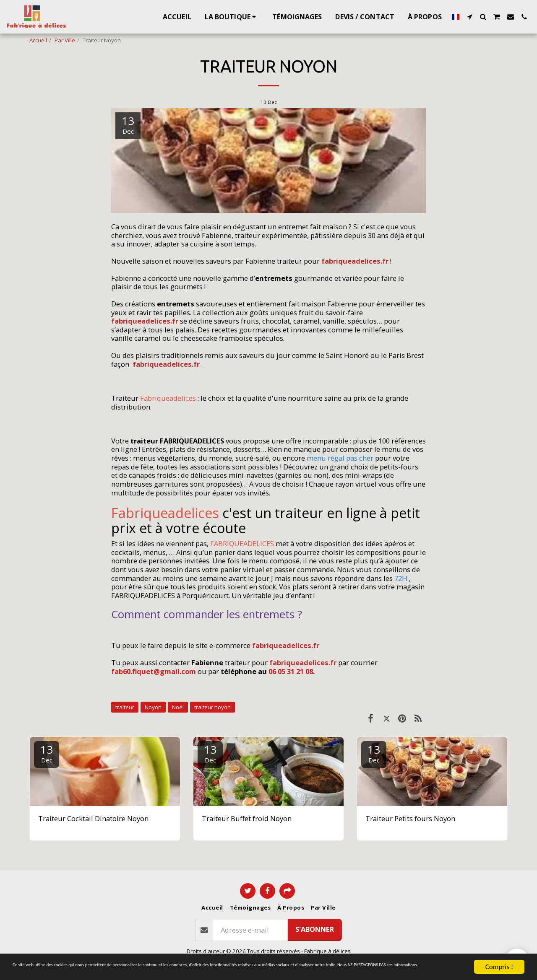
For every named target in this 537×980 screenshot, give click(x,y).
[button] (469, 17)
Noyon (153, 707)
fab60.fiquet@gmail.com (154, 671)
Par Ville (65, 40)
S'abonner (315, 929)
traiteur (125, 707)
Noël (178, 707)
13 (47, 753)
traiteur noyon (212, 707)
